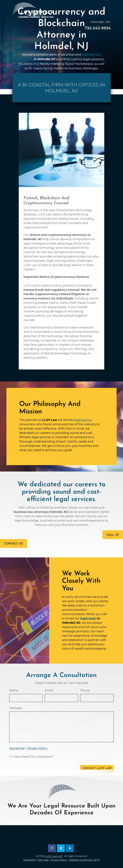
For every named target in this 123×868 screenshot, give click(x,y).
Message (16, 708)
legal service (83, 420)
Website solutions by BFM (84, 860)
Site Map (43, 860)
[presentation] (34, 769)
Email (49, 690)
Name (14, 690)
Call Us (113, 535)
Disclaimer (17, 748)
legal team (88, 618)
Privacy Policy (37, 748)
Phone (85, 690)
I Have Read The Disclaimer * (33, 757)
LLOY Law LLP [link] (54, 856)
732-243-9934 (98, 28)
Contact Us (14, 544)
